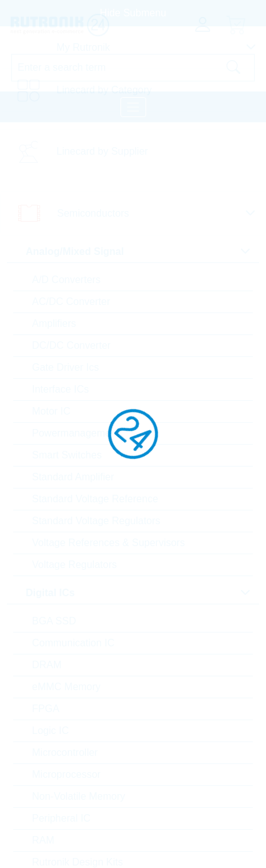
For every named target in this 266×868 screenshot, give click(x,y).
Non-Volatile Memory (79, 796)
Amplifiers (54, 323)
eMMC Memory (66, 687)
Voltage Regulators (74, 565)
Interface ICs (61, 389)
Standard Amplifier (73, 477)
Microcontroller (65, 752)
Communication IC (73, 643)
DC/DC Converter (71, 345)
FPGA (46, 709)
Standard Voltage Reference (95, 499)
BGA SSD (54, 621)
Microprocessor (66, 774)
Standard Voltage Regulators (96, 521)
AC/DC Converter (71, 302)
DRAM (47, 665)
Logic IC (51, 731)
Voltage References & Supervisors (109, 543)
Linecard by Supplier (102, 151)
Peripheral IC (61, 818)
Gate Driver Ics (66, 367)
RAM (43, 840)
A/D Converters (66, 280)
